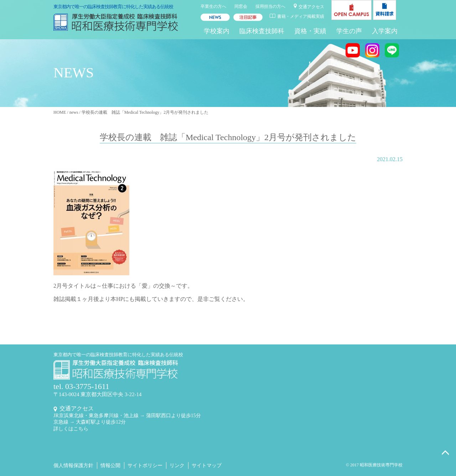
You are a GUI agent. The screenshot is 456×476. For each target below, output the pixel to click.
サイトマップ (207, 465)
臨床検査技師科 (262, 31)
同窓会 (241, 6)
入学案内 (385, 31)
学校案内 (217, 31)
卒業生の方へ (213, 6)
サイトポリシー (145, 465)
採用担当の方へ (270, 6)
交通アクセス (311, 7)
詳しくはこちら (71, 429)
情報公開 (110, 465)
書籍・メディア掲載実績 (301, 16)
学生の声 (349, 31)
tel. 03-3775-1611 (81, 386)
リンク (177, 465)
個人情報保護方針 (73, 465)
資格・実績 (310, 31)
